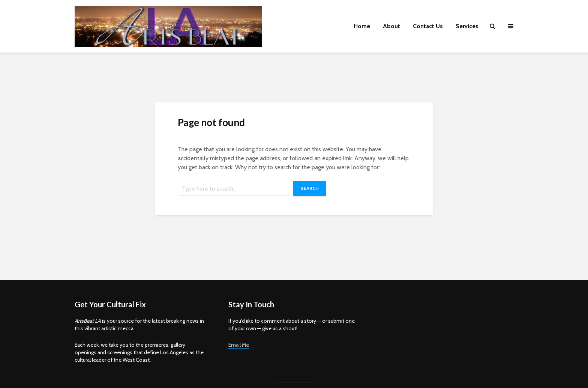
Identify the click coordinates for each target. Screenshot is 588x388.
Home (362, 26)
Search (310, 188)
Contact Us (428, 26)
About (391, 26)
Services (467, 26)
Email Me (239, 345)
